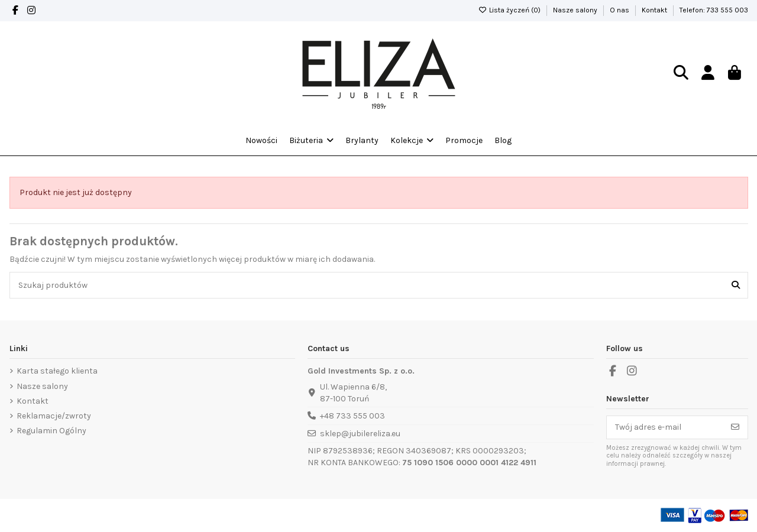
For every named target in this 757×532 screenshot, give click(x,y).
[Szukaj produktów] (736, 285)
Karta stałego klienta (57, 371)
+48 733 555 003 (352, 416)
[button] (412, 141)
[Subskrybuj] (735, 427)
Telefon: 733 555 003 (714, 10)
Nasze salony (576, 10)
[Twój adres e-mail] (665, 427)
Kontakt (655, 10)
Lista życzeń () (510, 10)
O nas (620, 10)
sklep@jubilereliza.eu (360, 434)
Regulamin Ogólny (51, 431)
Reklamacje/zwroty (54, 416)
